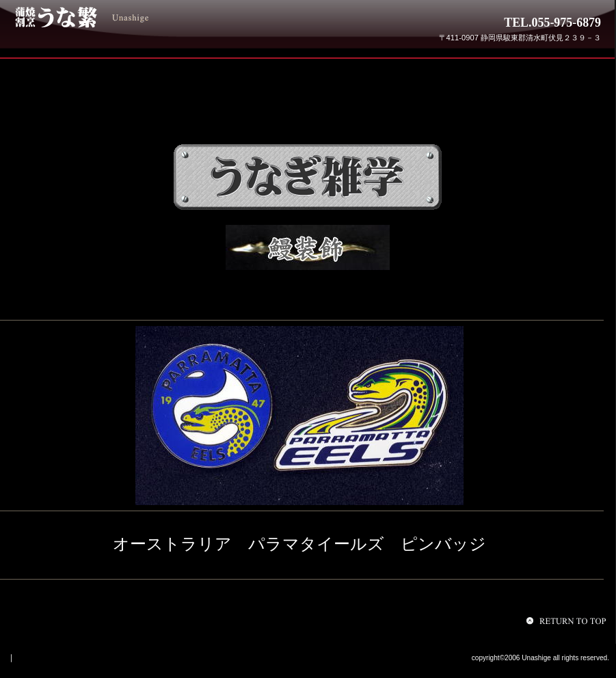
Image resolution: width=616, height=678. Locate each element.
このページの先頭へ (568, 621)
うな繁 (115, 17)
